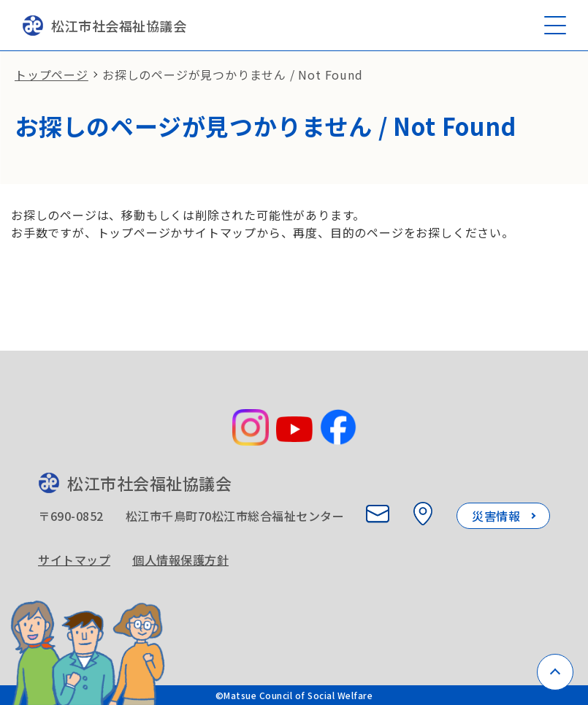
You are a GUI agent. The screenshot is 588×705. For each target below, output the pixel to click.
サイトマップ (74, 560)
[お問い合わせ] (378, 514)
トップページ (51, 75)
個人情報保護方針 (180, 560)
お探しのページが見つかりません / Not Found (233, 75)
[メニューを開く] (555, 25)
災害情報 (496, 516)
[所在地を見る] (423, 514)
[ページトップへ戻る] (555, 672)
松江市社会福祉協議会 (104, 26)
